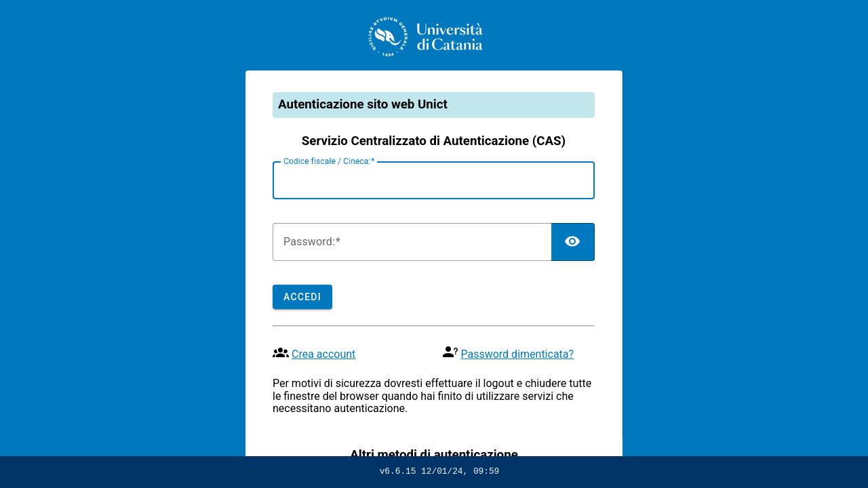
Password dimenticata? (517, 354)
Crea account (323, 354)
